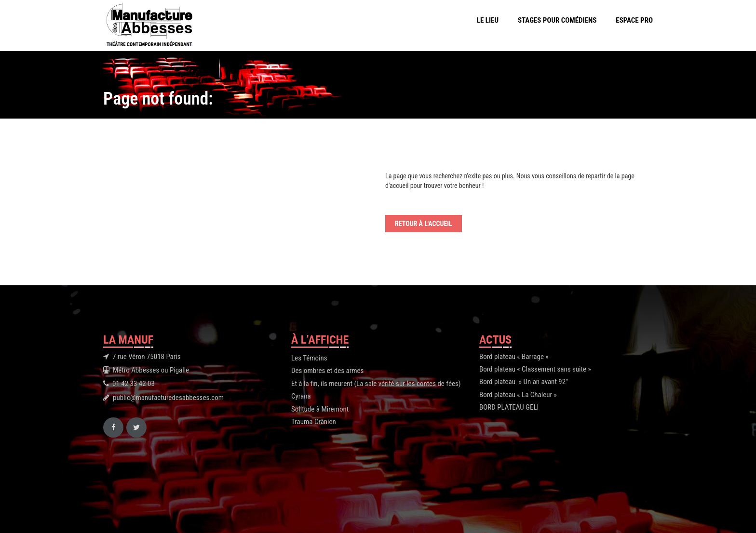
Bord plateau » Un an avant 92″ (524, 382)
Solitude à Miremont (320, 409)
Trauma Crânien (314, 422)
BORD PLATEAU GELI (509, 407)
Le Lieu (488, 20)
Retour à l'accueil (424, 224)
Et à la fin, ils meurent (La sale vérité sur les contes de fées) (376, 384)
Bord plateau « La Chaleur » (518, 395)
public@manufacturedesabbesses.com (168, 398)
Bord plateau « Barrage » (514, 357)
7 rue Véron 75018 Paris (147, 357)
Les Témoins (309, 358)
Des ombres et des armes (327, 371)
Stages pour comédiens (557, 20)
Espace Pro (634, 20)
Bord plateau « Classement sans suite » (535, 369)
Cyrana (301, 396)
